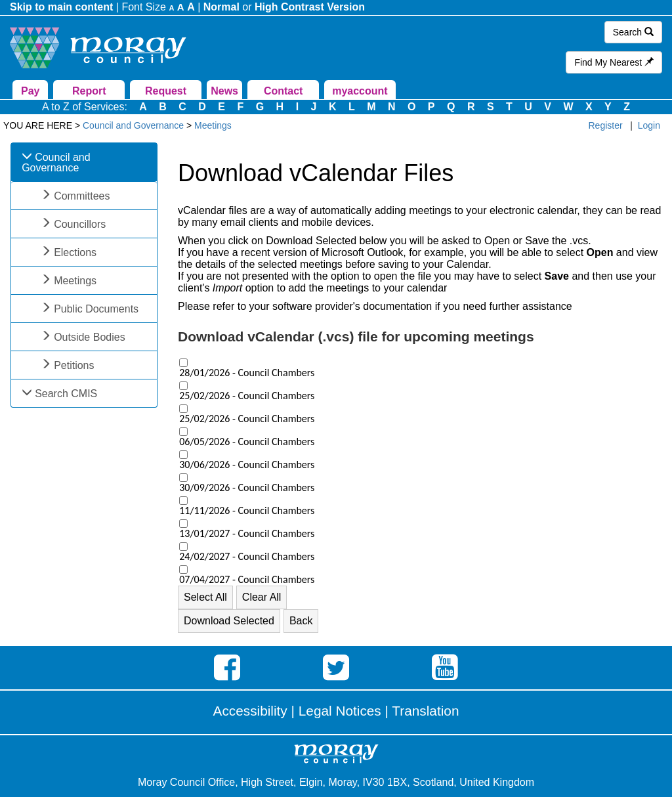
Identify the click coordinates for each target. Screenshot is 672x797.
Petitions (74, 365)
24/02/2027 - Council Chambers (247, 557)
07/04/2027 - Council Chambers (247, 580)
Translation (425, 711)
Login (649, 125)
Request (166, 91)
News (224, 91)
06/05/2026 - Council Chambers (247, 442)
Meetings (75, 281)
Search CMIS (66, 394)
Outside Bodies (90, 337)
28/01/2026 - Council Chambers (247, 373)
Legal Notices (340, 711)
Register (606, 125)
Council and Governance (56, 162)
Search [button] (633, 32)
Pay (30, 91)
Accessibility (250, 711)
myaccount (360, 91)
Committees (82, 196)
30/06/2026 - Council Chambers (247, 465)
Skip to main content (61, 7)
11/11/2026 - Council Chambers (247, 511)
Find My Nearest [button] (614, 62)
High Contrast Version (310, 7)
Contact (283, 91)
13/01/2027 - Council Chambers (247, 534)
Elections (75, 252)
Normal (221, 7)
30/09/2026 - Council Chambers (247, 488)
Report (89, 91)
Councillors (80, 224)
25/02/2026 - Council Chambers (247, 396)
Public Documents (96, 309)
